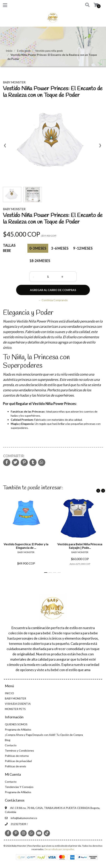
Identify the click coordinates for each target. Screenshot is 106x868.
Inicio (9, 51)
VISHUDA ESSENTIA (18, 704)
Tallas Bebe (9, 248)
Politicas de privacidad (18, 761)
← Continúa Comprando (53, 300)
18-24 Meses (40, 261)
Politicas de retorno (17, 756)
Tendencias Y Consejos (19, 787)
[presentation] (5, 147)
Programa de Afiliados (18, 729)
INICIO (9, 693)
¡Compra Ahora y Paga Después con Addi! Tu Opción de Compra (44, 735)
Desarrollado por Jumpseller (59, 849)
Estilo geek (24, 51)
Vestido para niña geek (49, 51)
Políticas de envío (15, 766)
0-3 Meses (38, 248)
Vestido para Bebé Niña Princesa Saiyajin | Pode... (80, 546)
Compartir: (14, 456)
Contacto (11, 745)
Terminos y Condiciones (19, 750)
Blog (8, 740)
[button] (85, 5)
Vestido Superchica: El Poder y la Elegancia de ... (26, 546)
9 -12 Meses (83, 248)
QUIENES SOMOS (16, 724)
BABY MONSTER (15, 698)
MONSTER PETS (15, 709)
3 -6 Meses (60, 248)
